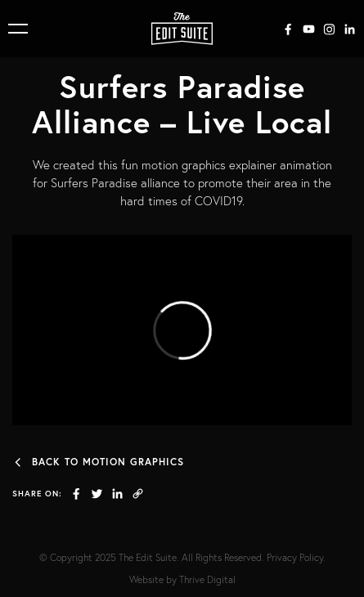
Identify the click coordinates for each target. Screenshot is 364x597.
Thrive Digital (207, 579)
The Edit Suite (148, 557)
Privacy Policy (295, 557)
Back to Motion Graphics (98, 462)
